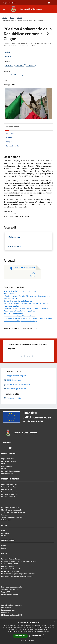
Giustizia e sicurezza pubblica (12, 510)
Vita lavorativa (6, 489)
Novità (12, 18)
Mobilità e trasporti (8, 497)
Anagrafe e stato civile (9, 484)
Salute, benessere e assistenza (12, 517)
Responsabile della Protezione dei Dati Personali (21, 291)
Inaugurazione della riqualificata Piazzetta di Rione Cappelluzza (26, 308)
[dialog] (28, 632)
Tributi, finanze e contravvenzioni (13, 512)
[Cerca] (53, 9)
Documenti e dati (7, 474)
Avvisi (3, 536)
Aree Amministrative (9, 461)
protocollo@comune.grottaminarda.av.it (21, 574)
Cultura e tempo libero (9, 487)
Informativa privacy (8, 610)
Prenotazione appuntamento (12, 587)
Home (5, 18)
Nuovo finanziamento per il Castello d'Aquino (19, 316)
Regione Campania (10, 2)
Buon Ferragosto (10, 294)
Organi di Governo (8, 459)
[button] (29, 640)
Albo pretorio (6, 608)
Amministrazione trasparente (12, 605)
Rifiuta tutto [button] (37, 636)
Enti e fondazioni (7, 466)
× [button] (55, 622)
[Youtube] (10, 448)
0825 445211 (13, 564)
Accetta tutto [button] (20, 636)
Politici (4, 469)
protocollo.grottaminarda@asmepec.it (19, 576)
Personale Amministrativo (11, 471)
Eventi (4, 546)
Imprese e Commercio (9, 492)
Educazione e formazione (10, 507)
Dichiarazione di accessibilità (12, 615)
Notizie (19, 18)
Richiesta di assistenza (9, 594)
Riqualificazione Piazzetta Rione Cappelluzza (19, 311)
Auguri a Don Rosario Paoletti (14, 313)
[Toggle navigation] (4, 9)
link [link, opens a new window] (48, 632)
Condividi (9, 52)
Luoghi (4, 548)
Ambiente (5, 515)
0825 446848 (10, 566)
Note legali (5, 612)
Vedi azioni (9, 56)
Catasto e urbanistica (9, 494)
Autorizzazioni (6, 520)
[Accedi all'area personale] (49, 3)
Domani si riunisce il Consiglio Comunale (18, 301)
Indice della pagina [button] (13, 127)
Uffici (3, 464)
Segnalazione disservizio (10, 589)
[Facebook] (5, 448)
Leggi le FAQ (6, 592)
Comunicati (5, 533)
